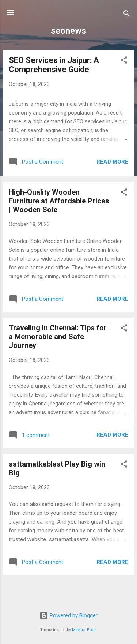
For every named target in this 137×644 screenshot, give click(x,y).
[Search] (127, 15)
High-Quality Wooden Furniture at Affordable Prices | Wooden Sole (59, 201)
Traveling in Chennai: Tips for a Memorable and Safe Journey (58, 337)
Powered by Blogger (68, 615)
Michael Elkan (84, 630)
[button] (124, 61)
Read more (112, 162)
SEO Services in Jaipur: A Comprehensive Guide (54, 65)
